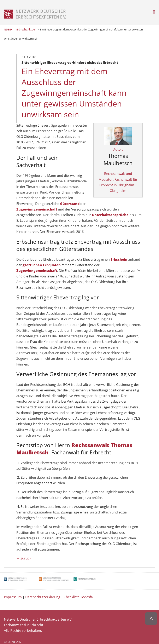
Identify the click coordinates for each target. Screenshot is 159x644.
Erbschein (119, 252)
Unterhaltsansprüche (110, 208)
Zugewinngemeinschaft (63, 196)
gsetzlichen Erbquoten (42, 258)
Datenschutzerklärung (43, 590)
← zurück (24, 551)
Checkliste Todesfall (79, 590)
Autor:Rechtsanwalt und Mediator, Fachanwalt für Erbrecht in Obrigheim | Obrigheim (122, 164)
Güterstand (26, 196)
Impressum (13, 590)
